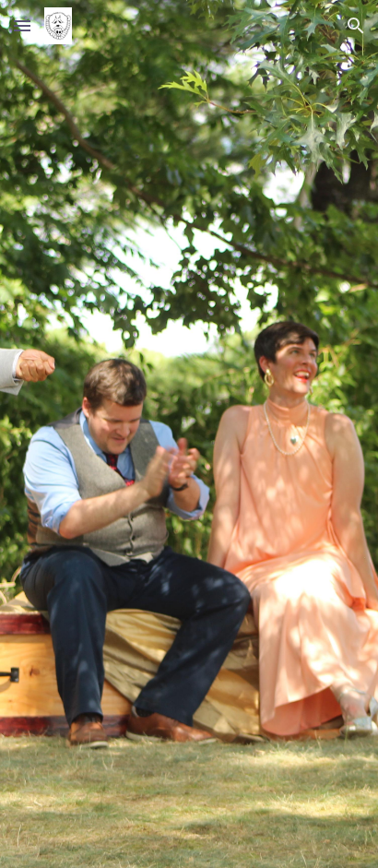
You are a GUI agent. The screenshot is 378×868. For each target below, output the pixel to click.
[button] (22, 25)
